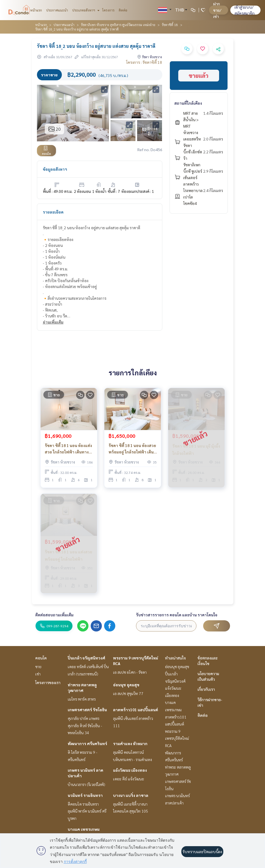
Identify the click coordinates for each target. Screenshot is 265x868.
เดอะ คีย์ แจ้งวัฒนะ (129, 779)
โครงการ (108, 10)
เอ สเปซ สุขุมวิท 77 (128, 693)
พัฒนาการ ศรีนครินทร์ (87, 743)
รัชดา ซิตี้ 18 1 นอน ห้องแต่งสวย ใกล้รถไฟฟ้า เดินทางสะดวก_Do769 (68, 449)
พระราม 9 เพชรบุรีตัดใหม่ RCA (177, 738)
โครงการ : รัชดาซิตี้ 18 (144, 62)
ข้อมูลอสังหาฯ (55, 169)
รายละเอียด (53, 212)
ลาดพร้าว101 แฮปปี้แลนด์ (136, 710)
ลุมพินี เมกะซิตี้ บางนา (130, 804)
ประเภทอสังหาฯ (85, 10)
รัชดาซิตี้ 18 (170, 25)
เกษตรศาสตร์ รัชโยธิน (87, 710)
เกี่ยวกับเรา (206, 689)
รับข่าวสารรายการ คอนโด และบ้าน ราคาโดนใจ (177, 615)
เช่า (38, 674)
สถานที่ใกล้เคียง (188, 103)
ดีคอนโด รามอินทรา (83, 804)
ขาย (38, 666)
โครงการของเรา (48, 682)
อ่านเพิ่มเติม (53, 322)
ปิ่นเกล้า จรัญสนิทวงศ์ (86, 658)
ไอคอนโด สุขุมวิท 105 (131, 811)
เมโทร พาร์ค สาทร (82, 699)
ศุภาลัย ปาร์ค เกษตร (84, 718)
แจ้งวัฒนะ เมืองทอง (130, 770)
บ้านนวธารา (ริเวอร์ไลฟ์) (86, 784)
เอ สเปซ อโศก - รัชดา (130, 672)
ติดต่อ (123, 10)
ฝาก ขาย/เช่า (217, 10)
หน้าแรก (36, 10)
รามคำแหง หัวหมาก (130, 743)
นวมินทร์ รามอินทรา (85, 795)
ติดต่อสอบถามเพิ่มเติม (54, 615)
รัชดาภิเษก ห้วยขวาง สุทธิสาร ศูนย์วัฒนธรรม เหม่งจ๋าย (118, 25)
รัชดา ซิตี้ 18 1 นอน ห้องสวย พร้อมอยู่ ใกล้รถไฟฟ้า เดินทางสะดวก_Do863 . (132, 449)
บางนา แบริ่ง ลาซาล (131, 795)
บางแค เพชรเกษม (84, 829)
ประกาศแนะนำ (57, 10)
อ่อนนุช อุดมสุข (126, 685)
